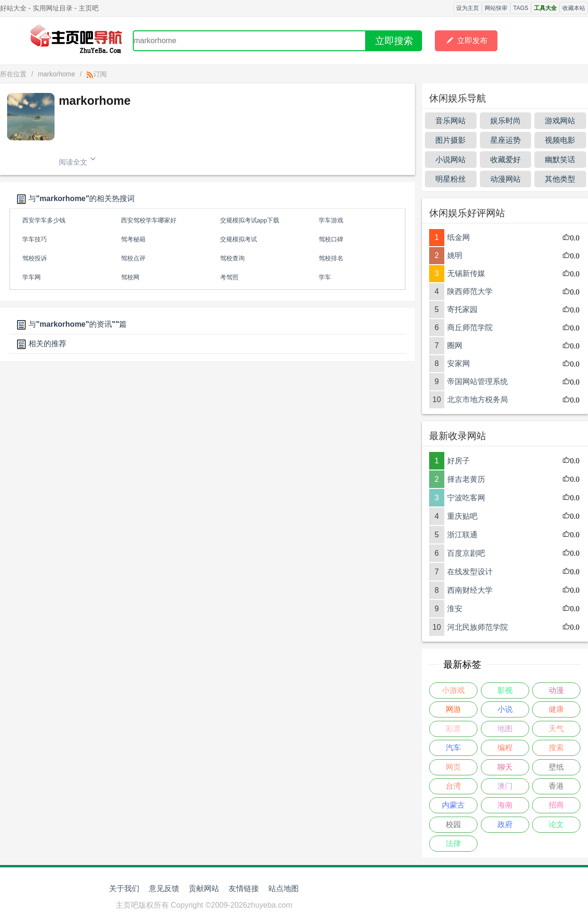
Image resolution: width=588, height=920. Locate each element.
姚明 (455, 255)
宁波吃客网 (466, 498)
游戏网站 (560, 121)
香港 (556, 786)
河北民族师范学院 (478, 627)
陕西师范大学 (470, 291)
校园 (453, 824)
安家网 (459, 363)
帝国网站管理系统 (478, 382)
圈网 (455, 345)
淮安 (455, 609)
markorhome (57, 74)
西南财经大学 (470, 590)
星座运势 (505, 140)
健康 (556, 709)
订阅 (96, 74)
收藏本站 (574, 8)
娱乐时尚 (505, 121)
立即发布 (466, 41)
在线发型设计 (470, 572)
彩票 (453, 729)
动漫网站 (505, 179)
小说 (505, 709)
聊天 (505, 767)
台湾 (453, 786)
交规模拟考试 (239, 239)
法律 (453, 843)
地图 (505, 729)
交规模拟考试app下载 (250, 220)
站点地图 (284, 888)
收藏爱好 (505, 160)
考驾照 (229, 277)
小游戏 (453, 690)
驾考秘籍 (133, 239)
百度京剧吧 (466, 553)
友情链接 (244, 888)
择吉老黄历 (466, 479)
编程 (505, 748)
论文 (556, 824)
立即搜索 (394, 41)
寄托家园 (462, 309)
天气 (556, 729)
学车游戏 (331, 220)
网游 (453, 709)
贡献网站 (204, 888)
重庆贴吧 (462, 516)
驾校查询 (232, 258)
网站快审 (496, 8)
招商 (556, 805)
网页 (453, 767)
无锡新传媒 (466, 273)
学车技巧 (35, 239)
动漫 (556, 690)
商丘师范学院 (470, 327)
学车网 (32, 277)
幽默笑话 (560, 160)
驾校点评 (133, 258)
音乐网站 (450, 121)
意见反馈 (164, 888)
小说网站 (450, 160)
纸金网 (459, 237)
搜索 (556, 748)
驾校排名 (331, 258)
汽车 (453, 748)
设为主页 (468, 8)
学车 (325, 277)
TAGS (521, 8)
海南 (505, 805)
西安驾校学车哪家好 (149, 220)
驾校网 (130, 277)
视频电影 (560, 140)
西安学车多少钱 (44, 220)
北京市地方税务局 (478, 400)
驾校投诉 (35, 258)
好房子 (459, 461)
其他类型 (560, 179)
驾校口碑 (331, 239)
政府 (505, 824)
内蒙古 (453, 805)
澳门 (505, 786)
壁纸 (556, 767)
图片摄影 (450, 140)
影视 (505, 690)
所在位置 (13, 74)
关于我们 (124, 888)
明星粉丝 (450, 179)
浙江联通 (462, 535)
